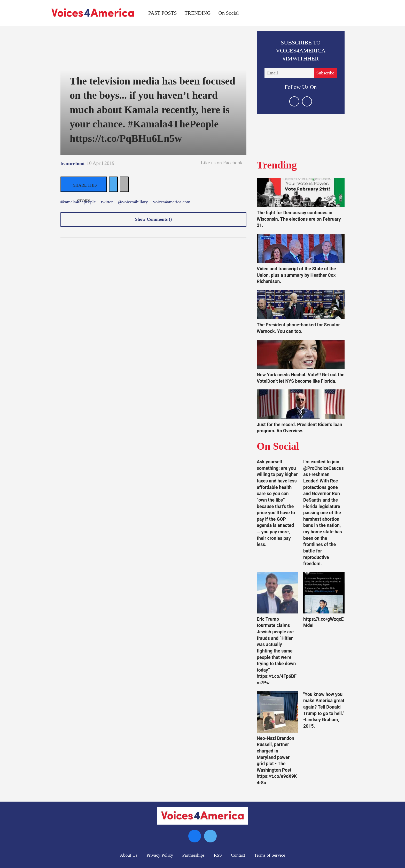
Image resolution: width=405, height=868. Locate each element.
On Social (229, 13)
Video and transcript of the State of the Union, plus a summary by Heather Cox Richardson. (296, 275)
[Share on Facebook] (84, 184)
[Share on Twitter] (113, 184)
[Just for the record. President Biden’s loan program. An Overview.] (301, 404)
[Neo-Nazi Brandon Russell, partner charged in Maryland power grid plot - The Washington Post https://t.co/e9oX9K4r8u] (277, 712)
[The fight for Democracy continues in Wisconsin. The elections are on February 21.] (301, 192)
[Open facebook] (307, 101)
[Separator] (124, 184)
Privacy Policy (160, 855)
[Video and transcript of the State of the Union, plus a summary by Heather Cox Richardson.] (301, 248)
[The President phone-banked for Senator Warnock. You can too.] (301, 305)
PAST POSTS (163, 13)
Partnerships (193, 855)
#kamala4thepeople (78, 202)
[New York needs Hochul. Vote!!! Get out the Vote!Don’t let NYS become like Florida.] (301, 354)
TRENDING (198, 13)
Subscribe (325, 73)
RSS (218, 855)
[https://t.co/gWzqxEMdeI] (324, 593)
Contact (238, 855)
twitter (107, 202)
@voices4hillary (133, 202)
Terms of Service (270, 855)
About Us (129, 855)
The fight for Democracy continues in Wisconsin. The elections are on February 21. (299, 219)
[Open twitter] (294, 101)
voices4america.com (172, 202)
